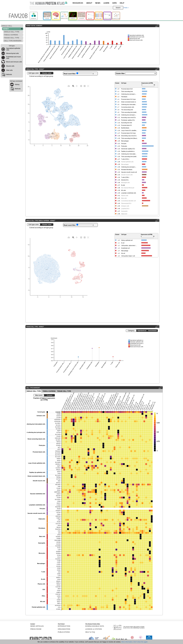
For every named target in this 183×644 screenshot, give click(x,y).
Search (118, 8)
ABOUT (89, 3)
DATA (115, 3)
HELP (122, 3)
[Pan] (77, 86)
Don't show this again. (141, 642)
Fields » (126, 8)
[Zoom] (73, 86)
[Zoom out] (85, 86)
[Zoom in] (81, 86)
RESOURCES (78, 3)
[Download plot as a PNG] (69, 86)
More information (127, 642)
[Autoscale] (88, 86)
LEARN (106, 3)
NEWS (98, 3)
